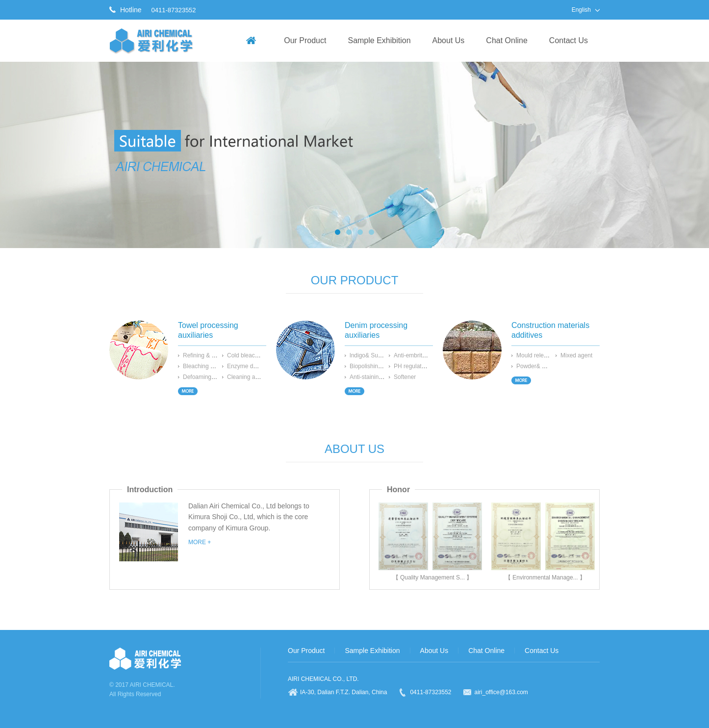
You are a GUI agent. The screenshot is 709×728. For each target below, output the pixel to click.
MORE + (200, 542)
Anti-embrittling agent (421, 355)
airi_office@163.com (501, 692)
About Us (449, 40)
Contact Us (569, 40)
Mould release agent (543, 355)
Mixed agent (576, 355)
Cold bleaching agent (255, 355)
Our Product (305, 40)
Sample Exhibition (379, 40)
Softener (405, 377)
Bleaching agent (204, 366)
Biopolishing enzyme (377, 366)
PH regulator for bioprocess (430, 366)
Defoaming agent (205, 377)
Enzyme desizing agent (257, 366)
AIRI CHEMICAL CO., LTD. (323, 679)
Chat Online (507, 40)
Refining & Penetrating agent (220, 355)
